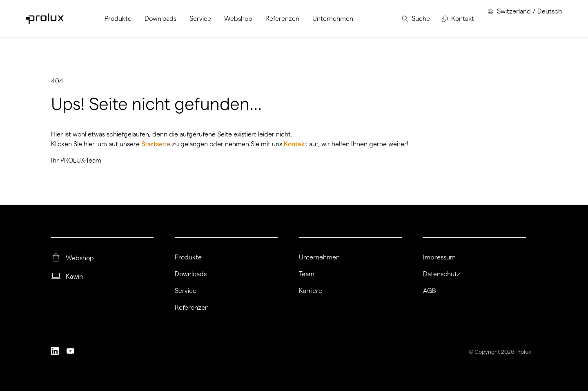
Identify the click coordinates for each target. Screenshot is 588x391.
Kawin (74, 277)
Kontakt (296, 144)
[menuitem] (118, 19)
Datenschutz (442, 274)
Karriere (311, 291)
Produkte (188, 257)
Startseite (157, 144)
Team (307, 274)
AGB (430, 291)
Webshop (80, 258)
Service (186, 291)
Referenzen (192, 308)
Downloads (191, 274)
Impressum (439, 257)
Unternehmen (319, 257)
